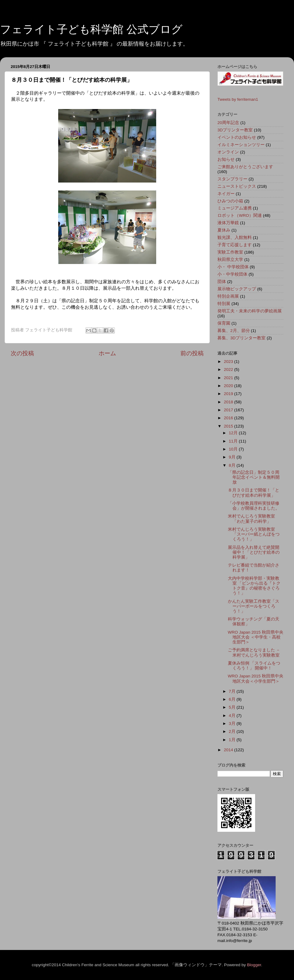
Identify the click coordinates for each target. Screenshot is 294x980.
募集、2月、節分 (234, 331)
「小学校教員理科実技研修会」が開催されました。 (254, 506)
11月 (234, 441)
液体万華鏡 (228, 223)
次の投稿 (22, 353)
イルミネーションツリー (241, 145)
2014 (229, 750)
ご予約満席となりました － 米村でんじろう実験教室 (254, 652)
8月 (233, 465)
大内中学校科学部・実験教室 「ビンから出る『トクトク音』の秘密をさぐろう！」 (254, 586)
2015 (229, 426)
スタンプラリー (232, 179)
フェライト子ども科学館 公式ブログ (91, 29)
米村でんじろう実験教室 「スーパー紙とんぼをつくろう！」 (254, 534)
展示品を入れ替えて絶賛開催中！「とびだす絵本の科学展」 (254, 552)
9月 (233, 457)
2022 (229, 369)
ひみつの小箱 (230, 201)
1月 (233, 740)
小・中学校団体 (232, 274)
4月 (233, 716)
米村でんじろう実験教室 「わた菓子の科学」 (251, 519)
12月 (234, 433)
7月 (233, 691)
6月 (233, 699)
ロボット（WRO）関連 (240, 215)
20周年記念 (228, 123)
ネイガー (226, 194)
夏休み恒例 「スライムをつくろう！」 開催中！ (254, 666)
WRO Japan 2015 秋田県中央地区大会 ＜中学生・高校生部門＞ (256, 637)
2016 (229, 418)
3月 (233, 724)
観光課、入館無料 (235, 237)
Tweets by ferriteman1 (238, 99)
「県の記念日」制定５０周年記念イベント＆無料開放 (254, 477)
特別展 (224, 304)
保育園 (224, 323)
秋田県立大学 (230, 260)
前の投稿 (192, 353)
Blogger (254, 965)
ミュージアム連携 (235, 208)
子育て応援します (235, 245)
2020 (229, 386)
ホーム (107, 353)
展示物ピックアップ (237, 289)
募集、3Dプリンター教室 (241, 338)
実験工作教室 (230, 252)
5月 (233, 707)
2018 (229, 402)
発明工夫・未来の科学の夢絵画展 (250, 311)
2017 (229, 410)
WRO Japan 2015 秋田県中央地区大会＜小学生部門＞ (256, 678)
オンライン (228, 152)
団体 (222, 282)
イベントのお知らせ (237, 137)
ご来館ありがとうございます (245, 167)
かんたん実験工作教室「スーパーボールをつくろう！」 (254, 606)
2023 (229, 362)
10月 (234, 449)
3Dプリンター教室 (235, 130)
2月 (233, 731)
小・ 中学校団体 (233, 267)
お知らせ (226, 159)
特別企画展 (228, 296)
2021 (229, 378)
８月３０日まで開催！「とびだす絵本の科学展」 (254, 493)
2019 (229, 394)
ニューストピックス (237, 186)
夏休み (224, 230)
